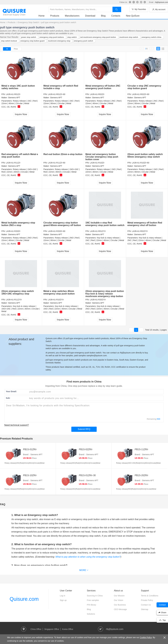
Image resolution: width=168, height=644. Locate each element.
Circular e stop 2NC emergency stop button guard (144, 87)
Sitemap (145, 609)
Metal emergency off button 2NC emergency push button (103, 87)
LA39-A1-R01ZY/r (98, 231)
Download (90, 16)
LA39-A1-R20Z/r (13, 231)
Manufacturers (72, 16)
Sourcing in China (95, 596)
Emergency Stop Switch (28, 22)
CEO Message (120, 609)
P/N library (91, 605)
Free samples (93, 600)
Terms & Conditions (150, 596)
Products (55, 16)
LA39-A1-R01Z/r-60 (57, 94)
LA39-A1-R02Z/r (97, 94)
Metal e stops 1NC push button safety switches (18, 87)
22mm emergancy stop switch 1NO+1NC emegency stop (18, 292)
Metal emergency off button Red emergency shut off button (145, 224)
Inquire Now (21, 114)
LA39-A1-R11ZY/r (14, 300)
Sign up (63, 600)
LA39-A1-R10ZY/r (56, 300)
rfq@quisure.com (161, 2)
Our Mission (119, 596)
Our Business (120, 605)
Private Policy (147, 600)
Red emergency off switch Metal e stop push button (20, 156)
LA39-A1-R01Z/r (13, 94)
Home (42, 16)
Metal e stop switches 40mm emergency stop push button (59, 292)
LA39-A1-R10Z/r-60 (141, 163)
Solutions (91, 614)
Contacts (116, 16)
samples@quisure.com (97, 356)
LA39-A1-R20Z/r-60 (57, 231)
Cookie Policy (146, 637)
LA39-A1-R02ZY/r (140, 231)
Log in (63, 596)
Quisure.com (24, 599)
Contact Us (146, 605)
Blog (103, 16)
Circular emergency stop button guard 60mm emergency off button (62, 224)
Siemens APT (14, 98)
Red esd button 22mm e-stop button (63, 154)
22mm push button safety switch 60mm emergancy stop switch (145, 156)
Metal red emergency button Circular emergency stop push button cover (102, 157)
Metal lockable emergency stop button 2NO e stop (18, 224)
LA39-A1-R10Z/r (97, 163)
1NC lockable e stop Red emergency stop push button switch (105, 224)
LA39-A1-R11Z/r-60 (57, 163)
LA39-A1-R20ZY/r (98, 300)
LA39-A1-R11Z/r (13, 163)
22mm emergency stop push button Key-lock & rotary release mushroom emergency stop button (105, 294)
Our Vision (119, 600)
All (7, 49)
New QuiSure (133, 16)
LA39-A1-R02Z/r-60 (141, 94)
